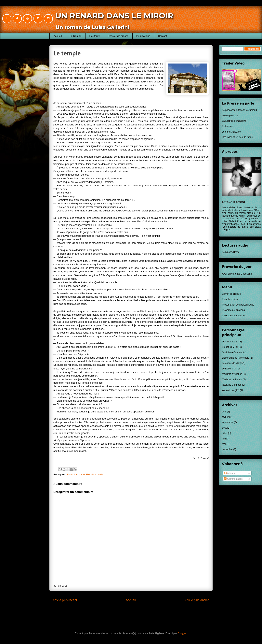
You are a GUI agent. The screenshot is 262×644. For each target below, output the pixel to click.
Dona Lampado (76, 474)
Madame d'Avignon (232, 374)
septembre (228, 422)
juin (224, 439)
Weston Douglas (231, 390)
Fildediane (227, 126)
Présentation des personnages (238, 305)
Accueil (58, 36)
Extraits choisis (95, 474)
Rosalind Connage (232, 385)
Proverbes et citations (233, 310)
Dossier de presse (118, 36)
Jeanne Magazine (231, 132)
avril (224, 412)
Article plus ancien (197, 600)
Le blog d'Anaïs (230, 116)
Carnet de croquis (231, 294)
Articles (229, 473)
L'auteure (95, 36)
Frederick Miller (230, 347)
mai (224, 444)
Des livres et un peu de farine (237, 137)
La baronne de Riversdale (236, 358)
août (224, 428)
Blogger (182, 633)
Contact (162, 36)
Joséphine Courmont (233, 352)
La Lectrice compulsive (234, 121)
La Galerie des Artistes (234, 316)
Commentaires (233, 479)
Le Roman (75, 36)
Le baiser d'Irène (231, 252)
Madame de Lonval (232, 379)
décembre (227, 449)
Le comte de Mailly (232, 363)
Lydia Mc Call (229, 369)
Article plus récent (65, 600)
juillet (225, 433)
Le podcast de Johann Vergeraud (239, 110)
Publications (143, 36)
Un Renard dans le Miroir (114, 16)
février (225, 417)
